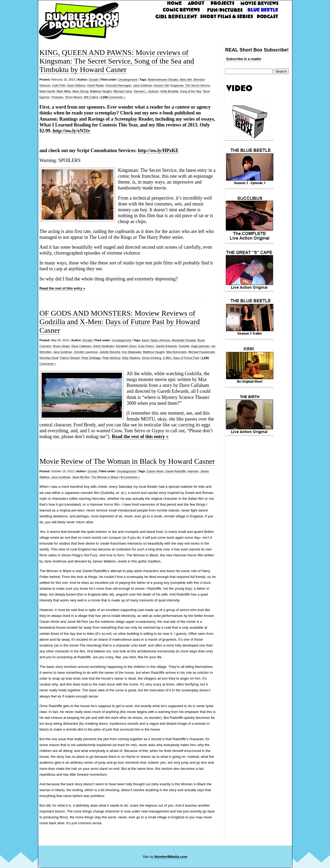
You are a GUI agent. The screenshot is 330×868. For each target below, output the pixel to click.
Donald (94, 80)
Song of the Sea (191, 91)
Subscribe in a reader (244, 59)
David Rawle (96, 85)
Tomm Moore (73, 97)
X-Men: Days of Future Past (181, 358)
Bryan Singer (61, 346)
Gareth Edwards (166, 346)
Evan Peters (146, 346)
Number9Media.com (171, 857)
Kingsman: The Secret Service (190, 85)
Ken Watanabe (131, 352)
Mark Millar (64, 91)
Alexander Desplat (184, 340)
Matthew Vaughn (101, 91)
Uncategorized (128, 80)
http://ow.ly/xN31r (71, 131)
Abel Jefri (186, 80)
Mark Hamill (47, 91)
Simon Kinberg (152, 358)
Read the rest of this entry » (62, 288)
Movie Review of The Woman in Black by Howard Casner (127, 461)
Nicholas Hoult (49, 358)
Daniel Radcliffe (176, 471)
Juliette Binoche (110, 352)
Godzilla (184, 346)
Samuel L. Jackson (146, 91)
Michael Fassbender (201, 352)
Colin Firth (59, 85)
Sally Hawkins (131, 358)
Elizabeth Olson (126, 346)
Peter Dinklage (91, 358)
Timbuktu (57, 97)
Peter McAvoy (111, 358)
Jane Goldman (143, 85)
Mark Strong (80, 91)
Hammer (193, 471)
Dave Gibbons (76, 85)
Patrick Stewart (70, 358)
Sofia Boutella (169, 91)
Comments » (113, 97)
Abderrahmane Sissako (163, 80)
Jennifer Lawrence (86, 352)
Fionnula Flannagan (119, 85)
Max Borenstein (177, 352)
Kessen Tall (161, 85)
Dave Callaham (81, 346)
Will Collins (91, 97)
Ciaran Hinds (155, 471)
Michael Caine (123, 91)
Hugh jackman (200, 346)
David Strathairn (104, 346)
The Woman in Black (105, 477)
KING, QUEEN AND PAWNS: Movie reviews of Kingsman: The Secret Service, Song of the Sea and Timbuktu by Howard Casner (117, 61)
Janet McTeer (81, 477)
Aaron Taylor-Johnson (156, 340)
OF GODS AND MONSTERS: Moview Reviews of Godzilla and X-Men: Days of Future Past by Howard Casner (120, 322)
